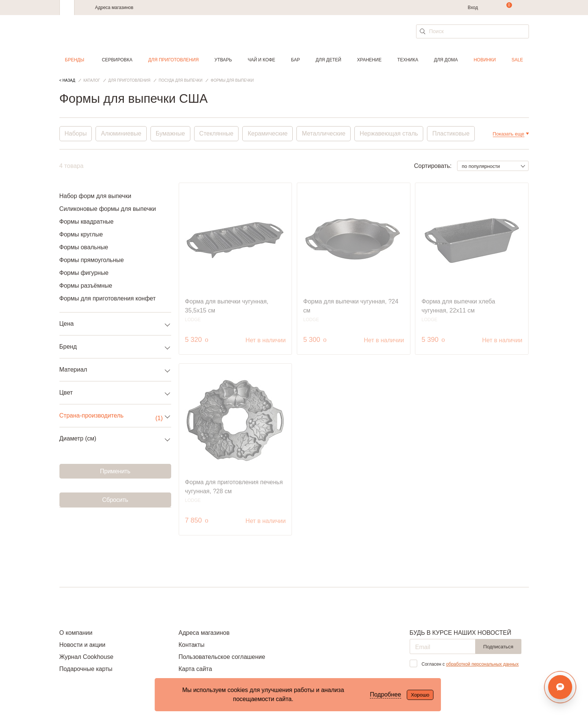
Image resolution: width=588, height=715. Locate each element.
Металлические (324, 133)
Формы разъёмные (86, 286)
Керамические (267, 133)
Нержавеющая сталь (389, 133)
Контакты (191, 645)
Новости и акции (83, 645)
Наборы (76, 133)
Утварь (223, 60)
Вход (473, 8)
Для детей (328, 60)
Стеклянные (217, 133)
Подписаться (498, 647)
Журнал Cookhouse (87, 657)
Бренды (75, 60)
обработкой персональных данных (482, 664)
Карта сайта (195, 669)
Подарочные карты (86, 669)
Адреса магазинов (114, 8)
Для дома (446, 60)
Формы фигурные (84, 273)
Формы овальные (84, 247)
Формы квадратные (87, 222)
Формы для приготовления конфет (108, 298)
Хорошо (420, 695)
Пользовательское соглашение (222, 657)
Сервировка (117, 60)
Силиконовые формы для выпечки (108, 209)
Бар (296, 60)
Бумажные (170, 133)
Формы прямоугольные (92, 260)
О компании (76, 633)
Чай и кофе (261, 60)
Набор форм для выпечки (95, 196)
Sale (517, 60)
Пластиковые (451, 133)
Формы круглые (81, 234)
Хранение (369, 60)
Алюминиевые (121, 133)
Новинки (485, 60)
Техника (408, 60)
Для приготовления (173, 60)
